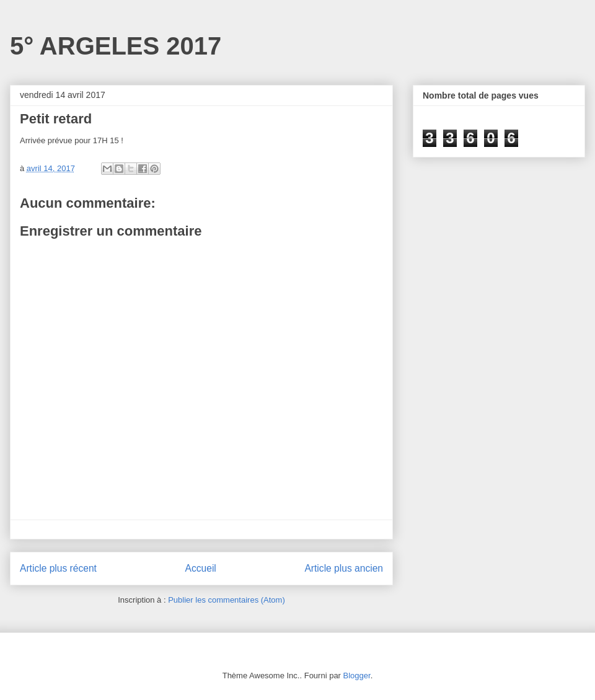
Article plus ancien (344, 568)
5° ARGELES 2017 (116, 46)
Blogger (357, 676)
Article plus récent (58, 568)
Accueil (201, 568)
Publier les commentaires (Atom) (227, 600)
